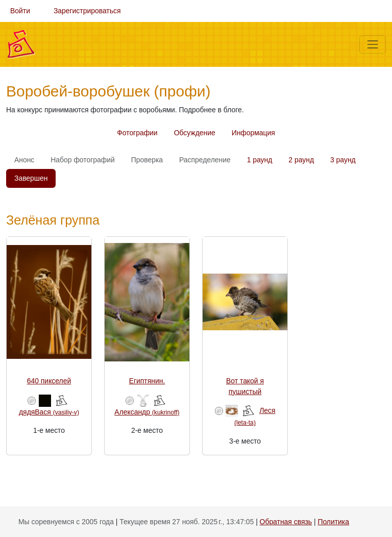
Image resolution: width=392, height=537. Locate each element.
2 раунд (301, 160)
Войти (20, 11)
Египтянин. (147, 381)
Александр (147, 412)
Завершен (31, 178)
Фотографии (137, 133)
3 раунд (343, 160)
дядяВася (49, 412)
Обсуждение (195, 133)
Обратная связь (286, 522)
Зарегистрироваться (87, 11)
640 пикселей (49, 381)
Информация (253, 133)
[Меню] (373, 44)
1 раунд (260, 160)
